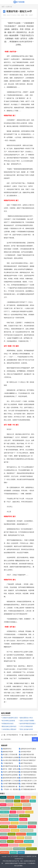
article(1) (17, 797)
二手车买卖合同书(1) (14, 816)
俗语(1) (34, 797)
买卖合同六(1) (21, 853)
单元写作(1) (3, 797)
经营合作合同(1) (12, 834)
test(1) (23, 797)
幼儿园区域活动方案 (27, 755)
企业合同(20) (4, 834)
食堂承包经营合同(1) (31, 834)
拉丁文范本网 (14, 856)
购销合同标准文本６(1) (31, 849)
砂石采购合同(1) (13, 827)
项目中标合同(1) (4, 819)
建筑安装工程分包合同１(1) (6, 849)
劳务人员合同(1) (32, 827)
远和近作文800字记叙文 (28, 749)
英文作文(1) (17, 801)
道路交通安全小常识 (26, 718)
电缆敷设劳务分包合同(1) (16, 808)
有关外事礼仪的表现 (8, 721)
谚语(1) (2, 801)
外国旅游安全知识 (8, 724)
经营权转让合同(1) (32, 823)
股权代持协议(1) (29, 812)
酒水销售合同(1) (4, 816)
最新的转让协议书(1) (21, 834)
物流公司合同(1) (4, 838)
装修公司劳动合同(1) (5, 830)
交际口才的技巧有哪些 (27, 721)
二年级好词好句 (8, 763)
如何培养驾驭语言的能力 (28, 724)
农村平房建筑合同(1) (14, 819)
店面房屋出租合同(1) (22, 827)
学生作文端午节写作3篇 (28, 757)
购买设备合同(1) (23, 823)
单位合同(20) (28, 838)
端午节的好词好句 (27, 763)
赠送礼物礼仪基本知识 (9, 726)
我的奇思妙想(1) (9, 801)
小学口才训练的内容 (26, 726)
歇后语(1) (28, 797)
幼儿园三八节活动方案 (10, 755)
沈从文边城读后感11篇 (10, 786)
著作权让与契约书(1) (29, 841)
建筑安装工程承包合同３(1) (25, 845)
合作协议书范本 (26, 752)
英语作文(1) (3, 805)
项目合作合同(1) (4, 827)
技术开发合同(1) (21, 812)
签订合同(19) (10, 841)
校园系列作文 (7, 749)
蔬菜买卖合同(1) (15, 823)
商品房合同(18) (20, 838)
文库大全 (9, 7)
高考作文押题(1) (25, 801)
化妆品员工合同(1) (15, 830)
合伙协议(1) (13, 812)
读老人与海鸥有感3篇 (28, 786)
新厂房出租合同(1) (27, 808)
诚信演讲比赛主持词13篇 (11, 778)
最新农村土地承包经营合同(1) (27, 830)
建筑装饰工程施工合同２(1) (19, 849)
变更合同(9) (3, 841)
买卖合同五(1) (13, 853)
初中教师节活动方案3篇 (10, 766)
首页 (3, 7)
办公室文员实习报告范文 (11, 760)
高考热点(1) (33, 801)
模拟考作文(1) (11, 797)
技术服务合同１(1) (19, 841)
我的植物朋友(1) (18, 805)
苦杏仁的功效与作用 (26, 729)
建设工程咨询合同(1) (5, 823)
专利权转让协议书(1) (14, 845)
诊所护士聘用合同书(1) (25, 816)
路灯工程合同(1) (23, 819)
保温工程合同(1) (27, 805)
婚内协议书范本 (8, 752)
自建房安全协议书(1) (5, 808)
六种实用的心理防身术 (9, 729)
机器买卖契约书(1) (5, 853)
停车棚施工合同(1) (5, 812)
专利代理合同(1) (4, 845)
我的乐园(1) (10, 805)
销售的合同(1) (12, 838)
